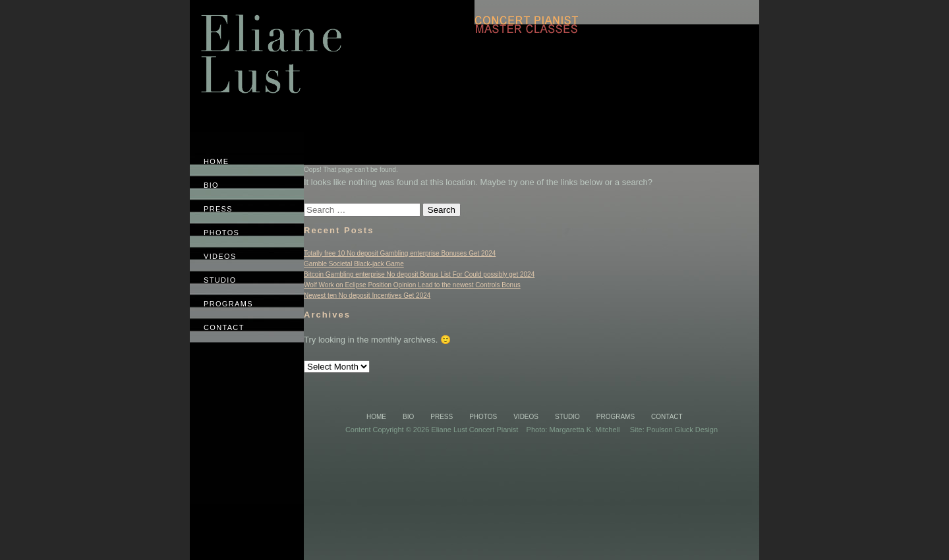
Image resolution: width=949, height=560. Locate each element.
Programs (616, 417)
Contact (667, 417)
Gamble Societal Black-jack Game (354, 264)
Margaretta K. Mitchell (584, 430)
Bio (408, 417)
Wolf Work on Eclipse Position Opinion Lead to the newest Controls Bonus (412, 285)
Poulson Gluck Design (682, 430)
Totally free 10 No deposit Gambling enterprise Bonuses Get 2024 (400, 253)
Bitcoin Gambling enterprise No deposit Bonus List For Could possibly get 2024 (419, 274)
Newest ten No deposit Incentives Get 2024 (367, 295)
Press (442, 417)
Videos (526, 417)
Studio (567, 417)
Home (376, 417)
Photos (483, 417)
